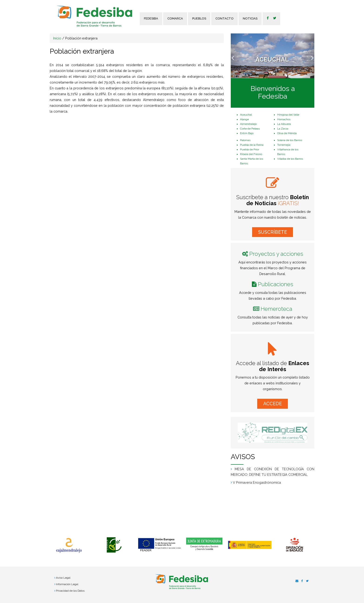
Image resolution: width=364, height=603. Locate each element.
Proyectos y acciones (276, 254)
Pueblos (199, 18)
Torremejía (284, 145)
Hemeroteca (276, 309)
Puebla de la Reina (252, 145)
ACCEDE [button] (273, 404)
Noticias (250, 18)
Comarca (175, 18)
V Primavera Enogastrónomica (257, 482)
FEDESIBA (151, 18)
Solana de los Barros (290, 140)
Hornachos (284, 119)
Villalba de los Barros (290, 159)
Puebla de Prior (250, 149)
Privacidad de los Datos (70, 591)
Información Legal (67, 584)
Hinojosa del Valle (288, 115)
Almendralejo (248, 124)
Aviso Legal (63, 578)
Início (57, 38)
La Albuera (284, 124)
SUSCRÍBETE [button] (273, 232)
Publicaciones (276, 284)
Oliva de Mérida (287, 133)
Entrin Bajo (247, 133)
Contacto (224, 18)
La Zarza (283, 129)
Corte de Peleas (250, 129)
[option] (69, 545)
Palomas (245, 140)
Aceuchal (246, 115)
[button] (237, 56)
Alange (244, 119)
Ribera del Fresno (251, 154)
